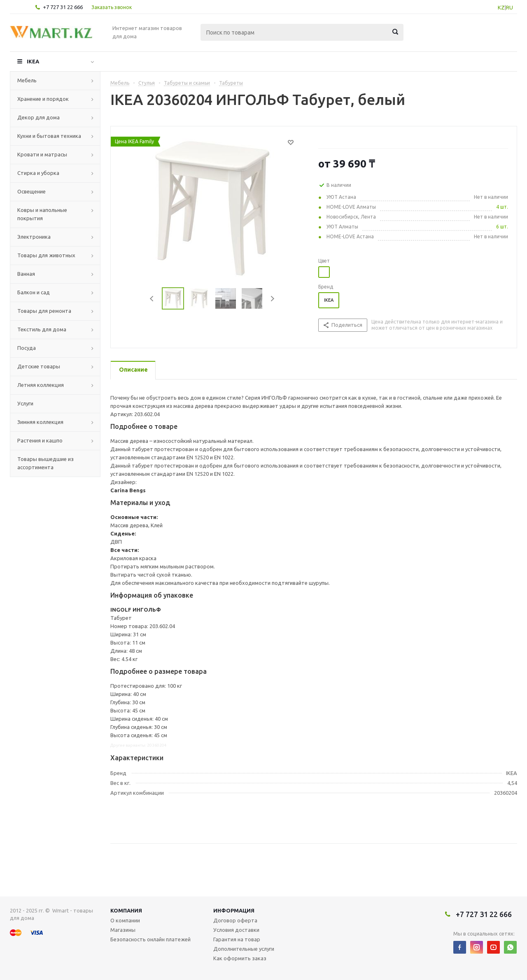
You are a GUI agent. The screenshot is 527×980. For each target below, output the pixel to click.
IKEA (33, 61)
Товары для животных (46, 255)
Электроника (34, 237)
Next (272, 299)
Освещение (31, 191)
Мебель (27, 80)
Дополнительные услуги (244, 949)
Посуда (27, 348)
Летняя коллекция (41, 385)
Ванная (26, 274)
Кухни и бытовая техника (49, 136)
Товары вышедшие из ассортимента (45, 463)
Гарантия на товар (237, 939)
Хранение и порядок (43, 99)
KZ (501, 7)
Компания (126, 910)
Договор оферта (235, 920)
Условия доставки (236, 930)
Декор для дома (38, 117)
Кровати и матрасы (42, 154)
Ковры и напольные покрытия (42, 214)
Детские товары (39, 366)
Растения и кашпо (40, 440)
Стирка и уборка (38, 173)
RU (510, 7)
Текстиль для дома (42, 329)
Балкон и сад (34, 292)
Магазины (123, 930)
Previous (152, 299)
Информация (234, 910)
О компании (125, 920)
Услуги (25, 403)
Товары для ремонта (44, 311)
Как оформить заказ (240, 958)
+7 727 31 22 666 (63, 7)
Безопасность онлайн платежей (150, 939)
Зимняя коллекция (40, 422)
